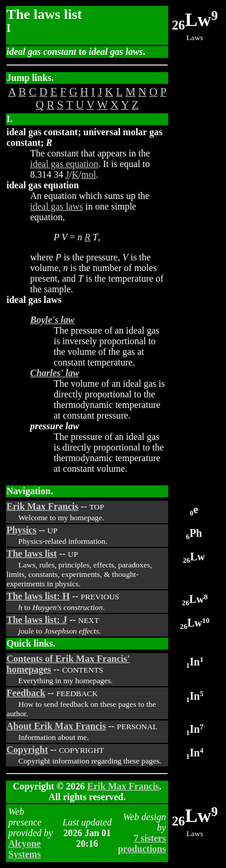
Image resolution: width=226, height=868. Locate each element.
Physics (22, 530)
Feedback (26, 693)
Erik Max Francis (42, 506)
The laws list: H (38, 596)
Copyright (27, 750)
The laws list (32, 554)
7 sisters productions (142, 843)
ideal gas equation (64, 164)
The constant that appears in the (90, 153)
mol (89, 174)
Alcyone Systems (24, 849)
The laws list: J (37, 620)
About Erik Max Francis (56, 726)
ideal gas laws (57, 206)
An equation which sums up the (90, 196)
